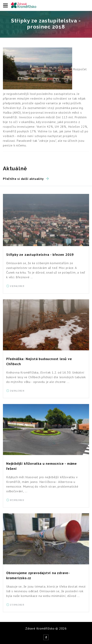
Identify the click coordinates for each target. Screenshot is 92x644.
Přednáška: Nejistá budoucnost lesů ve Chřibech (39, 361)
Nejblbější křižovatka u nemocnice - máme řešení (42, 466)
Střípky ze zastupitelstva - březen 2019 (40, 255)
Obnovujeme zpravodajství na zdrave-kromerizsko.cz (38, 575)
